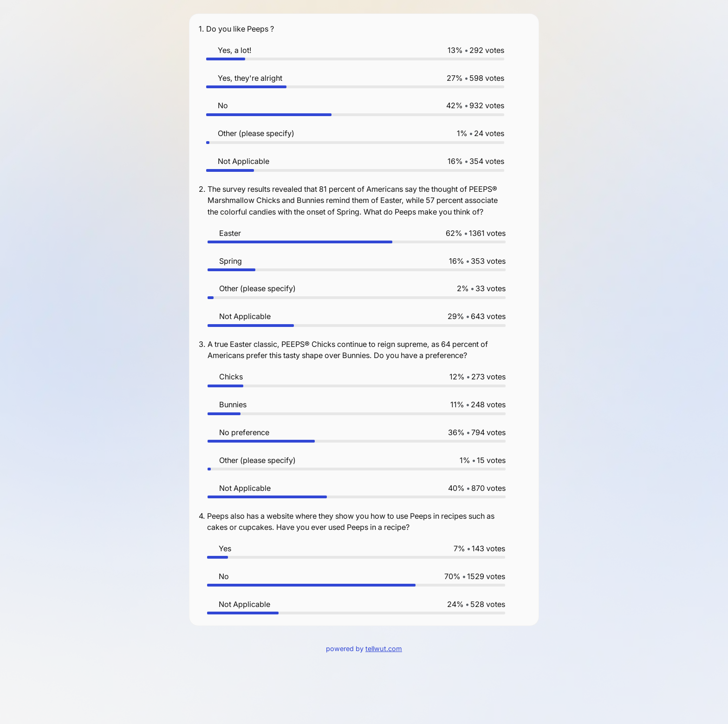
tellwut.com (384, 649)
